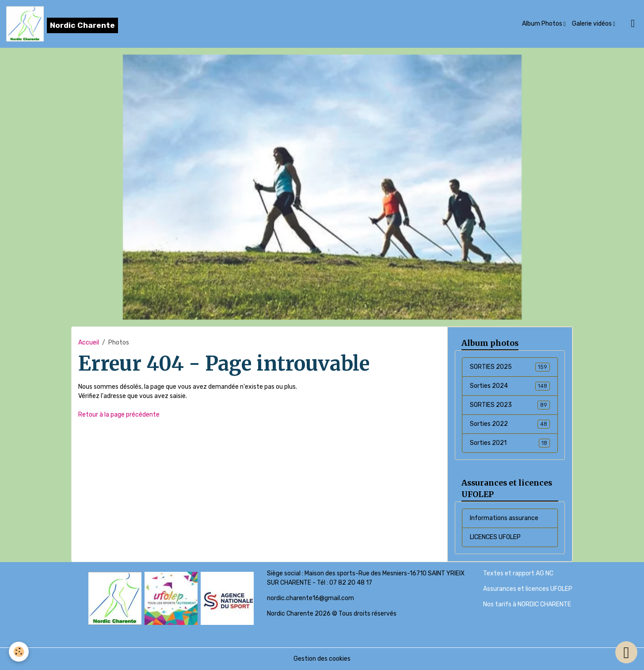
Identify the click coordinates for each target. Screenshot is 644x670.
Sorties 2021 (510, 443)
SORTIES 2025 (510, 367)
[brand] (62, 24)
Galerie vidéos (593, 24)
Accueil (89, 343)
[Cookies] (19, 652)
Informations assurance (504, 518)
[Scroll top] (626, 652)
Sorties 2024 (510, 386)
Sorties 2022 (510, 424)
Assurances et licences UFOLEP (528, 589)
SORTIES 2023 (510, 405)
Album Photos (543, 24)
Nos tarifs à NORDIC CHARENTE (527, 604)
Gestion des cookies (322, 659)
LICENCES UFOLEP (495, 537)
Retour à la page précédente (119, 415)
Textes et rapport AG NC (518, 573)
